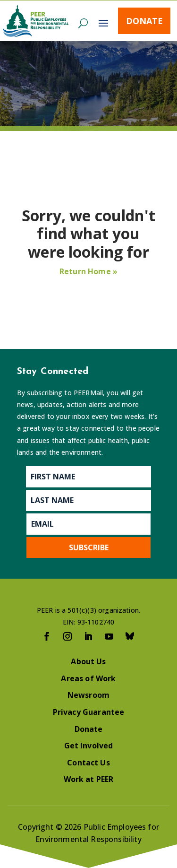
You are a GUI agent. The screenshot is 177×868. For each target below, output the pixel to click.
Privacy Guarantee (89, 712)
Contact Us (88, 763)
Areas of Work (88, 678)
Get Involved (89, 746)
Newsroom (88, 695)
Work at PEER (89, 779)
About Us (88, 661)
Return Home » (88, 271)
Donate (144, 21)
